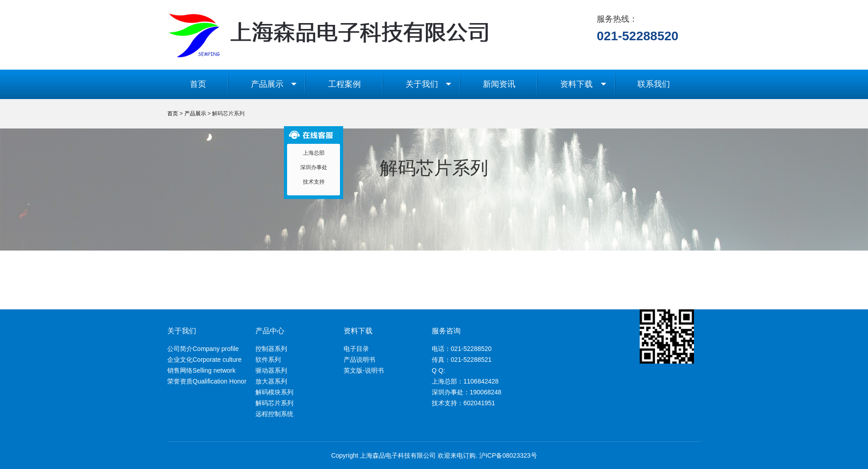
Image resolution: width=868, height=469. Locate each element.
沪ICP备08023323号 (508, 455)
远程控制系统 (274, 414)
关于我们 (429, 84)
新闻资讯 (499, 84)
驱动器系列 (271, 370)
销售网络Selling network (201, 370)
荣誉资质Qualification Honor (207, 381)
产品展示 (274, 84)
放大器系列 (271, 381)
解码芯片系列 (274, 403)
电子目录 (356, 349)
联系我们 (654, 84)
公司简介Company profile (203, 349)
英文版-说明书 (364, 370)
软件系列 (268, 360)
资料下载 (583, 84)
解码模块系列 (274, 392)
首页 (198, 84)
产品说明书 (359, 360)
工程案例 (344, 84)
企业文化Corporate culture (204, 360)
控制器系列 (271, 349)
